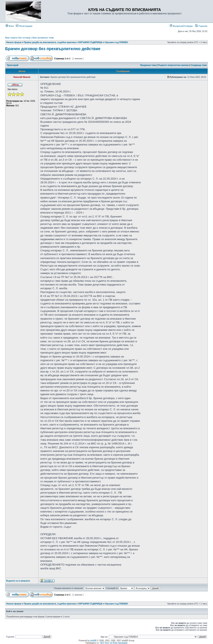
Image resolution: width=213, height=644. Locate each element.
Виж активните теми (43, 38)
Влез (10, 26)
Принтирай (13, 65)
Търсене (201, 26)
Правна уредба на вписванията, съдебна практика (50, 42)
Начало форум (14, 42)
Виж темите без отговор (18, 38)
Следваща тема (199, 65)
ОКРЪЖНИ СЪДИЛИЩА (90, 42)
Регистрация (24, 26)
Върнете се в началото (18, 581)
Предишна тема (148, 65)
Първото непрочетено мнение (173, 65)
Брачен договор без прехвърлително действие (53, 49)
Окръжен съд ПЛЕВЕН (116, 42)
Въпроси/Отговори (181, 26)
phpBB (93, 641)
